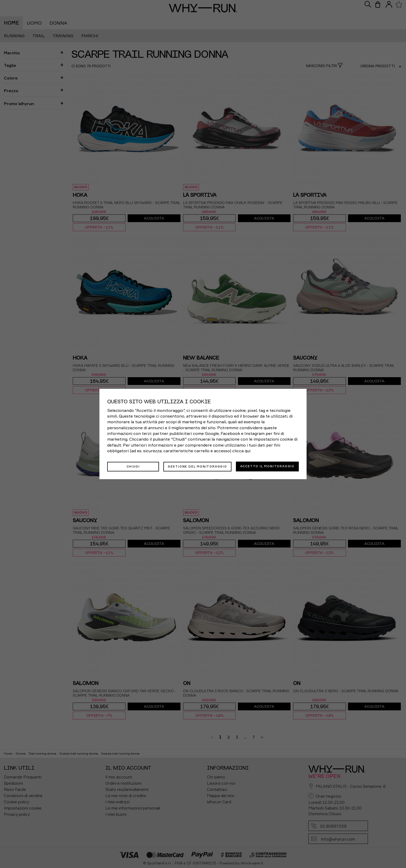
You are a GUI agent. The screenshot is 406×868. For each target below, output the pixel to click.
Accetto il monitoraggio (267, 466)
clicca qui (241, 451)
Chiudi (133, 466)
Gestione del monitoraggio (197, 466)
